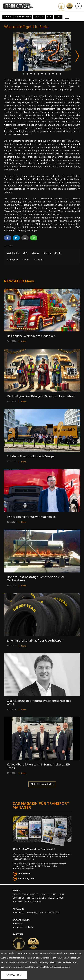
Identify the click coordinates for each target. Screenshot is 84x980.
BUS (49, 17)
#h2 (25, 254)
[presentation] (77, 57)
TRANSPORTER (23, 17)
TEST (58, 17)
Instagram (18, 927)
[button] (24, 74)
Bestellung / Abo (27, 879)
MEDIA (16, 891)
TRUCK (8, 17)
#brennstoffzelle (53, 254)
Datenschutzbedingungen (57, 967)
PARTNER (18, 935)
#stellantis (13, 254)
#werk (36, 254)
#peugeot (13, 260)
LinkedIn (29, 927)
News (24, 342)
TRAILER (39, 17)
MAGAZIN (18, 902)
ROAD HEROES (56, 898)
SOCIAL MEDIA (21, 920)
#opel (26, 260)
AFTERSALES (39, 898)
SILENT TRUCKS (33, 902)
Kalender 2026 (52, 913)
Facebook (18, 924)
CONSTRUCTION (21, 898)
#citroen (38, 260)
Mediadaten (24, 874)
